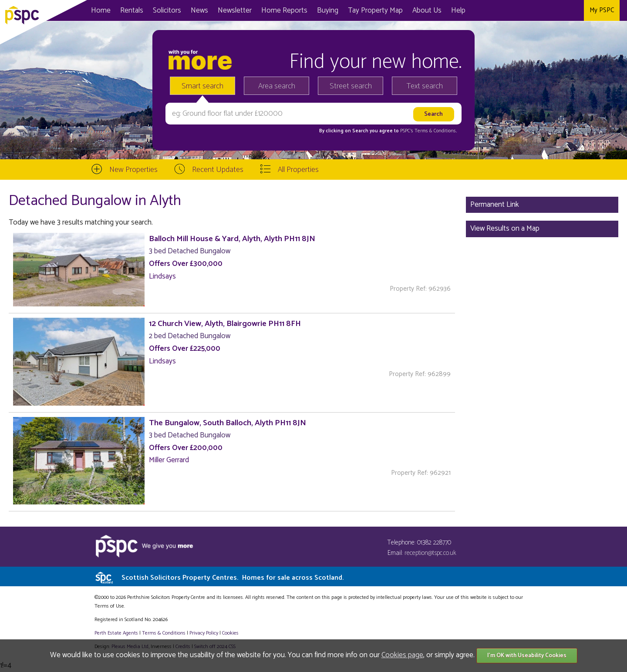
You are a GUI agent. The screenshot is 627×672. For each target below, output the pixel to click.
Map (375, 10)
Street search (351, 86)
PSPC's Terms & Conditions (428, 131)
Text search (425, 86)
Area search (277, 86)
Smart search (202, 86)
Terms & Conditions (164, 633)
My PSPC (602, 10)
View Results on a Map (505, 228)
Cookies (230, 633)
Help (458, 10)
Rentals (132, 10)
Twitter (557, 10)
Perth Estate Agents (116, 633)
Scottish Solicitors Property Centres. (233, 578)
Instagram (575, 10)
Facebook (539, 10)
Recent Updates (218, 170)
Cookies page (402, 655)
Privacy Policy (204, 633)
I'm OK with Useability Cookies (527, 656)
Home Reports (284, 10)
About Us (427, 10)
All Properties (298, 170)
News (199, 10)
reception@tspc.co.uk (430, 553)
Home (101, 10)
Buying (328, 10)
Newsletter (235, 10)
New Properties (133, 170)
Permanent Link (495, 205)
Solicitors (167, 10)
